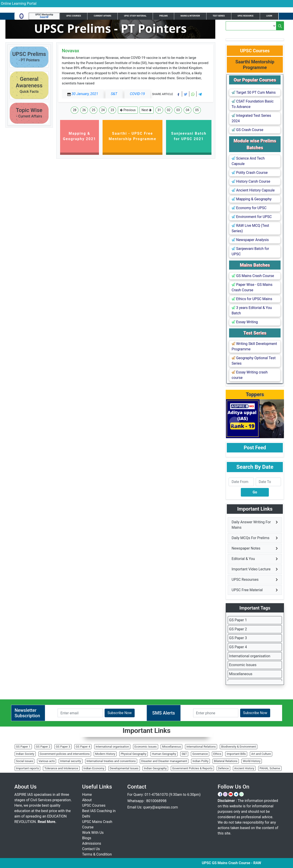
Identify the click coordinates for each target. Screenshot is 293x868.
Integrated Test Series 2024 (251, 118)
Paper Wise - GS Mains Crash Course (252, 287)
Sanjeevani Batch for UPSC (250, 251)
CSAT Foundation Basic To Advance (253, 104)
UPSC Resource (245, 16)
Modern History (105, 754)
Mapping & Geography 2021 (79, 136)
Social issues (25, 761)
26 (84, 110)
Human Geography (164, 754)
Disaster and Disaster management (164, 761)
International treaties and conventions (111, 761)
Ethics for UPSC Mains (252, 299)
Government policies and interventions (65, 754)
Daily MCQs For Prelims (250, 538)
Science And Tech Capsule (248, 161)
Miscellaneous (241, 674)
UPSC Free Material (247, 590)
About (87, 800)
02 (169, 110)
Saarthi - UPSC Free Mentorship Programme (132, 136)
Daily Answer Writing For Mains (251, 525)
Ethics (217, 754)
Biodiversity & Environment (239, 747)
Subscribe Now (120, 713)
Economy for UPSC (249, 208)
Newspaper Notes (246, 548)
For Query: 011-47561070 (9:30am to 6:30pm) (164, 795)
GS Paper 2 (238, 629)
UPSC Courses (74, 16)
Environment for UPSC (252, 217)
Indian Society (25, 754)
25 (94, 110)
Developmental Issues (124, 768)
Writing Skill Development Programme (254, 346)
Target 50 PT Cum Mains (254, 92)
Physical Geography (134, 754)
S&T (184, 754)
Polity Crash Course (250, 173)
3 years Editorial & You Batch (252, 310)
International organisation (250, 656)
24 (103, 110)
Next (147, 110)
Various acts (47, 761)
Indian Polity (200, 761)
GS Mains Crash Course (253, 276)
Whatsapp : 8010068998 (147, 801)
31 (159, 110)
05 (197, 110)
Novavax (70, 51)
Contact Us (91, 849)
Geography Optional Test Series (254, 361)
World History (252, 761)
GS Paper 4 (238, 647)
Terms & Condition (97, 854)
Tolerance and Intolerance (61, 768)
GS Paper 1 (238, 620)
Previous (128, 110)
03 (178, 110)
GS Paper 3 (238, 638)
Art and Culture (261, 754)
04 (188, 110)
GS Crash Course (247, 130)
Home (87, 795)
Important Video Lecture (251, 569)
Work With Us (93, 833)
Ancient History (244, 768)
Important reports (28, 768)
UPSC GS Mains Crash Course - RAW (237, 863)
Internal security (70, 761)
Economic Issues (243, 665)
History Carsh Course (251, 181)
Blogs (87, 838)
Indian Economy (94, 768)
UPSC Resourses (245, 580)
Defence (223, 768)
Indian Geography (155, 768)
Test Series (219, 16)
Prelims (164, 16)
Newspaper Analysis (250, 240)
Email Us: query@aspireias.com (153, 807)
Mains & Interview (190, 16)
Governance (200, 754)
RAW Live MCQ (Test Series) (250, 228)
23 (112, 110)
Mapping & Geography (252, 199)
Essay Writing (245, 322)
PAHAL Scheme (270, 768)
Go (255, 492)
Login (269, 16)
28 (75, 110)
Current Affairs (102, 16)
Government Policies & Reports (192, 768)
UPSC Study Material (135, 16)
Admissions (92, 843)
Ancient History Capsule (253, 190)
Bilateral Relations (226, 761)
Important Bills (236, 754)
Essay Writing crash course (250, 375)
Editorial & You (243, 559)
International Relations (201, 747)
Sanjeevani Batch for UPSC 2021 (189, 136)
